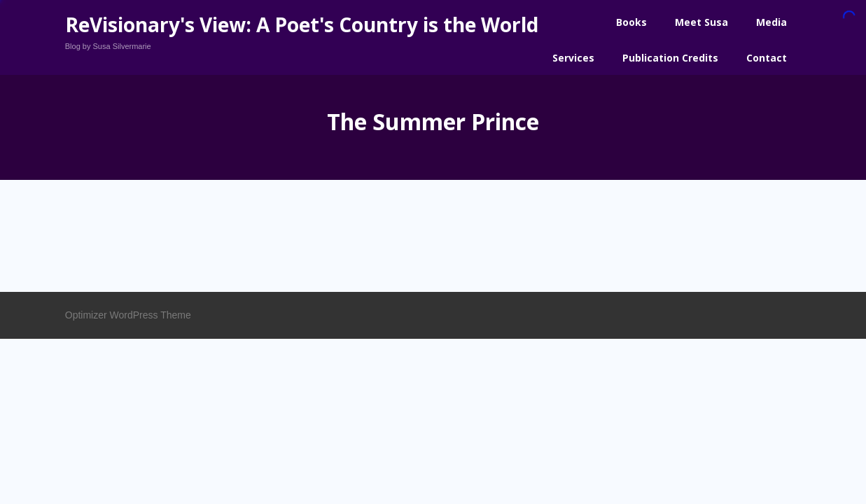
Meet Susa (701, 22)
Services (573, 58)
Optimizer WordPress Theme (128, 315)
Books (631, 22)
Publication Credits (670, 58)
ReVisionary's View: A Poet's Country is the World (302, 24)
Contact (767, 58)
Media (771, 22)
